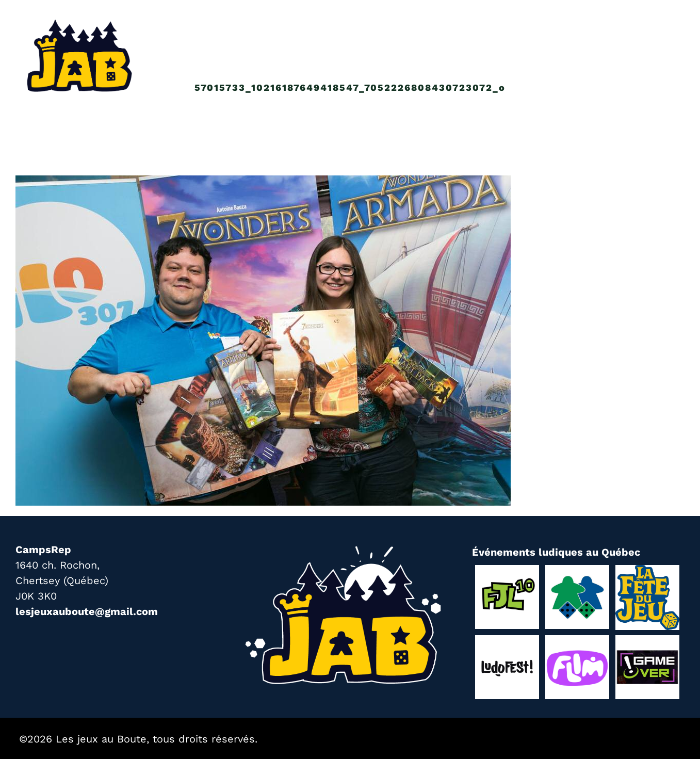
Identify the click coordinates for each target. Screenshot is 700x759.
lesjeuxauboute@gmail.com (87, 611)
